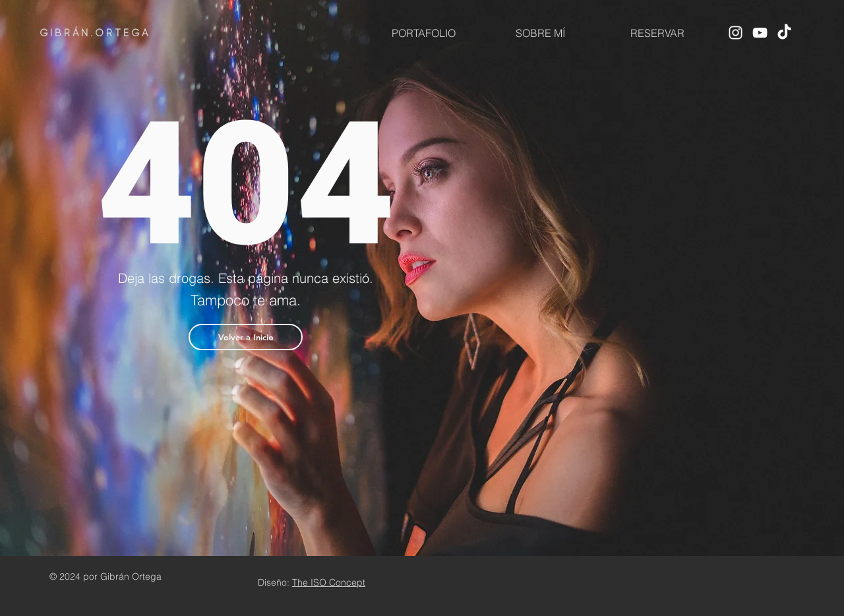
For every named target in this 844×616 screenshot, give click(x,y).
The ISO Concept (329, 582)
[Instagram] (736, 33)
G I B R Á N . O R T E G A (94, 33)
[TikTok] (784, 33)
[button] (246, 337)
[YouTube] (760, 33)
